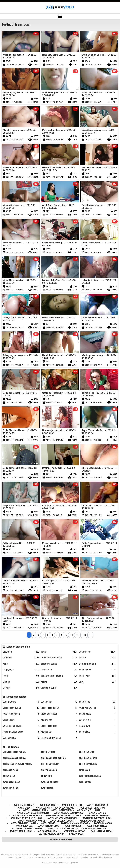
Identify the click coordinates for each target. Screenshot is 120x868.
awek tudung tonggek (30, 829)
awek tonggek (73, 826)
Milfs (21, 664)
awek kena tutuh (72, 805)
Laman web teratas (16, 697)
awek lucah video (62, 810)
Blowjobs (21, 652)
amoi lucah (84, 770)
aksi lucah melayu (88, 758)
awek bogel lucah (11, 782)
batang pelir (77, 834)
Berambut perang (97, 664)
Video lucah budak (21, 708)
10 (72, 635)
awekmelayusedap (75, 831)
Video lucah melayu (50, 863)
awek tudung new (97, 826)
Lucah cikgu (59, 702)
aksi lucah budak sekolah (53, 758)
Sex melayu (97, 732)
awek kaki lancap (24, 805)
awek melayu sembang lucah (62, 816)
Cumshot (21, 658)
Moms (59, 682)
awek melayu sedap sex (26, 816)
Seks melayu (97, 714)
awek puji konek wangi (32, 821)
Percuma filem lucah (59, 738)
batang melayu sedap (51, 834)
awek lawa (24, 808)
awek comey (85, 782)
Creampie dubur (59, 688)
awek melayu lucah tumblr (33, 813)
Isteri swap (97, 676)
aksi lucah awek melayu (14, 758)
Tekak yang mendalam (59, 676)
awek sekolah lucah (62, 821)
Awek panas (97, 670)
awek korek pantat (98, 805)
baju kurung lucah (102, 831)
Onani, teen (59, 670)
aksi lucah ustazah (50, 764)
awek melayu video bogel (63, 818)
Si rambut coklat (59, 664)
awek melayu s (97, 813)
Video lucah (21, 720)
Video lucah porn (59, 726)
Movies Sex (59, 732)
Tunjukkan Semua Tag (60, 839)
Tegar (59, 652)
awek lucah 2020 (65, 808)
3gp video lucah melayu (14, 752)
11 (78, 635)
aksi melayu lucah (88, 764)
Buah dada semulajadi (59, 658)
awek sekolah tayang (92, 821)
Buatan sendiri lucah (21, 726)
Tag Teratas (13, 747)
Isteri (21, 676)
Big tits (97, 658)
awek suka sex (24, 826)
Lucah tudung (21, 702)
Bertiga (21, 682)
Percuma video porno (21, 732)
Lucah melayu (21, 738)
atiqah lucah (9, 776)
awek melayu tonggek (97, 816)
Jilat (97, 682)
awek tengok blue (49, 826)
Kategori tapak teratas (18, 647)
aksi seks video (10, 770)
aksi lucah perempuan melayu (17, 764)
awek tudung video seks (62, 829)
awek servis (48, 823)
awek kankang (48, 805)
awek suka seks (103, 823)
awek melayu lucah (88, 810)
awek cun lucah (10, 788)
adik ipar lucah (48, 752)
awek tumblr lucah (21, 831)
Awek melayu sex (97, 708)
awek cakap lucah (50, 782)
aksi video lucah (49, 770)
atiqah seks (47, 776)
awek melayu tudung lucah (27, 818)
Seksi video (97, 702)
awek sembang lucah (24, 823)
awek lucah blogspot (92, 808)
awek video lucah (48, 831)
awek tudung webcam (94, 829)
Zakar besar (97, 652)
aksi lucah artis (87, 752)
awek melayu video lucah (97, 818)
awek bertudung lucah (90, 776)
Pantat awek (97, 726)
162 (84, 635)
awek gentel (47, 788)
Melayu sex (59, 720)
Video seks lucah (59, 714)
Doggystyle (21, 670)
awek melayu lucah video (69, 813)
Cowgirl (21, 688)
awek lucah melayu (35, 810)
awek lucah (43, 808)
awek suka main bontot (74, 823)
